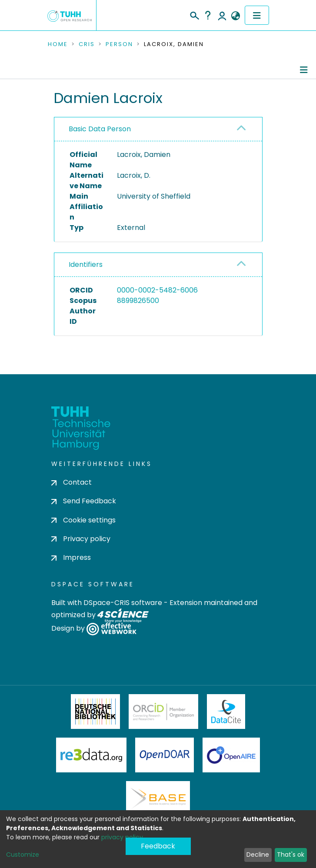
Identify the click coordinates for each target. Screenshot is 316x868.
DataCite (226, 712)
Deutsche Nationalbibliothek (96, 712)
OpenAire (231, 755)
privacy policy (122, 837)
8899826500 (138, 301)
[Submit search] (194, 14)
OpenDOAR (165, 755)
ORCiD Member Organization (163, 712)
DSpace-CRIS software (123, 603)
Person (119, 44)
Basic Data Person (100, 129)
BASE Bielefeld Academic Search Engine (158, 798)
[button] (236, 16)
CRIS (87, 44)
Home (58, 44)
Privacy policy (81, 539)
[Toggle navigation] (257, 15)
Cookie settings (83, 520)
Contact (72, 482)
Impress (71, 557)
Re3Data (91, 755)
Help (208, 15)
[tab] (158, 129)
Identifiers (86, 264)
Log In (222, 15)
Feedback (158, 846)
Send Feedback (84, 501)
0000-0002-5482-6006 (157, 290)
